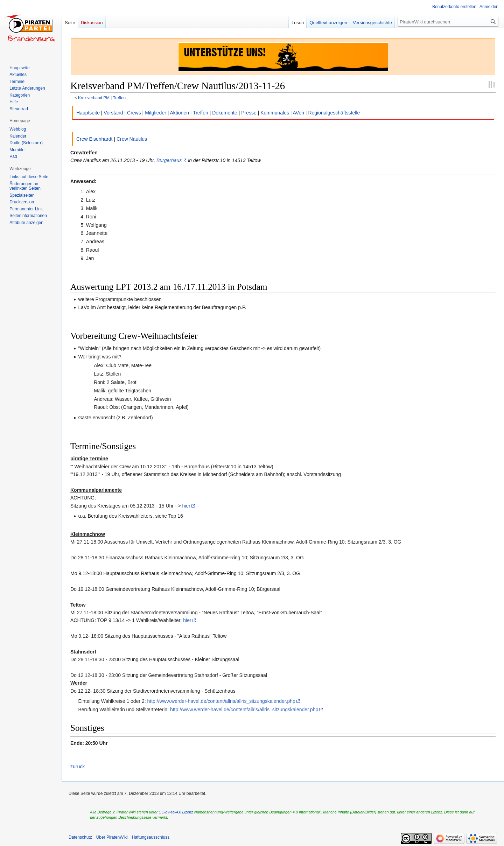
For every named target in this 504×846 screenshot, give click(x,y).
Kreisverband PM (94, 97)
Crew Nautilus (132, 139)
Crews (134, 113)
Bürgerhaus (169, 160)
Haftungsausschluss (151, 837)
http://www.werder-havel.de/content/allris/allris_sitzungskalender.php (221, 701)
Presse (249, 113)
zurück (78, 767)
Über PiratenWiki (112, 837)
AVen (299, 113)
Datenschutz (80, 837)
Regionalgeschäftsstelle (334, 113)
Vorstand (113, 113)
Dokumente (225, 113)
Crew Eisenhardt (94, 139)
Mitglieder (156, 113)
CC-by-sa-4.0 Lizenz (176, 812)
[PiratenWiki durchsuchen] (448, 22)
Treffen (119, 97)
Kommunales (275, 113)
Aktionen (180, 113)
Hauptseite (88, 113)
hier (186, 506)
